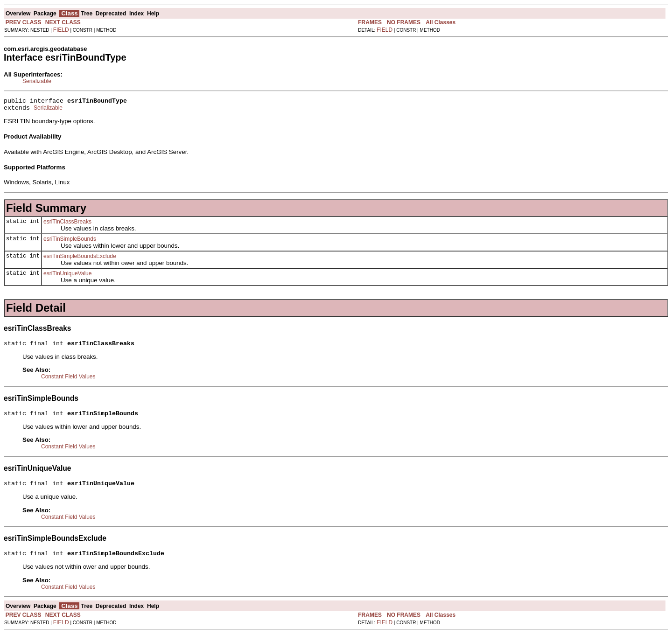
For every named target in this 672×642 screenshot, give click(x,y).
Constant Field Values (68, 381)
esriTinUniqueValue (67, 276)
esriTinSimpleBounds (70, 242)
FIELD (61, 30)
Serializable (37, 81)
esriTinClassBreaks (67, 224)
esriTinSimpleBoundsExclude (80, 259)
